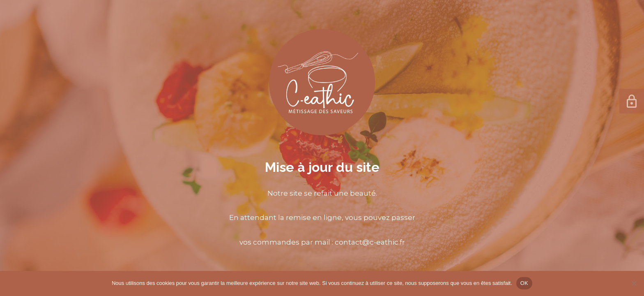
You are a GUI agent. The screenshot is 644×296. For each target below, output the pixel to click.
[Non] (634, 283)
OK (524, 283)
